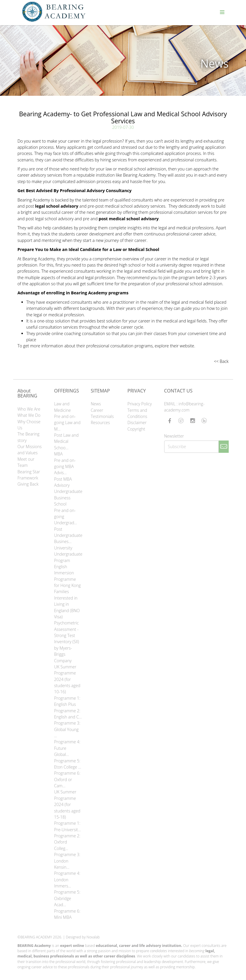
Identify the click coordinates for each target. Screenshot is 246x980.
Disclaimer (137, 422)
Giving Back (28, 484)
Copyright (136, 429)
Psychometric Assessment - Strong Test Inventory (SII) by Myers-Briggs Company (67, 642)
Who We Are (29, 409)
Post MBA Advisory (63, 482)
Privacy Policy (140, 404)
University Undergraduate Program (68, 554)
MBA (58, 454)
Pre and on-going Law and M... (67, 423)
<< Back (221, 361)
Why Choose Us (29, 425)
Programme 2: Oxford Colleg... (67, 842)
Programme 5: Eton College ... (68, 764)
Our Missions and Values (30, 450)
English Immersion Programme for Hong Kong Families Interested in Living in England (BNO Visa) (68, 592)
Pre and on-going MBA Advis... (65, 467)
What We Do (29, 415)
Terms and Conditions (138, 413)
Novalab (93, 937)
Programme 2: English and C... (68, 714)
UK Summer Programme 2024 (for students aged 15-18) (67, 804)
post (51, 206)
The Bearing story (29, 437)
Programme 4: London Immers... (67, 880)
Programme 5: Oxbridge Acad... (67, 898)
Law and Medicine (63, 407)
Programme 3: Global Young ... (67, 729)
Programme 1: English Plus (67, 701)
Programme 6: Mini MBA (67, 914)
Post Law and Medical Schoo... (67, 441)
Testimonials (102, 416)
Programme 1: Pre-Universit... (68, 826)
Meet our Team (26, 462)
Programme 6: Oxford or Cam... (67, 779)
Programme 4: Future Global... (67, 748)
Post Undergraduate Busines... (68, 535)
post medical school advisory (129, 219)
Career (97, 410)
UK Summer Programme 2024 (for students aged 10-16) (67, 679)
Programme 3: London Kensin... (67, 861)
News (96, 404)
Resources (100, 422)
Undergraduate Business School (68, 498)
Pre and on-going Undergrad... (66, 517)
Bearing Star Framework (29, 475)
